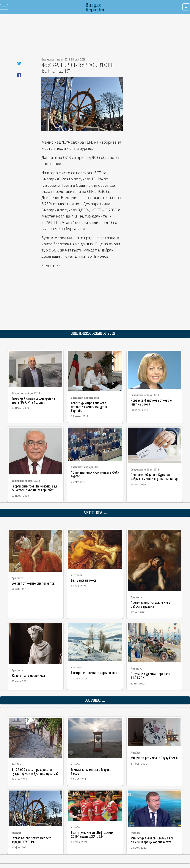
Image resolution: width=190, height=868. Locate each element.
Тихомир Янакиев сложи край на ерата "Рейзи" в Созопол (33, 400)
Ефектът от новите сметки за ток (33, 583)
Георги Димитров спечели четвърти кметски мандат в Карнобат (89, 407)
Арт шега (17, 578)
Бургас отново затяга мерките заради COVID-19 (31, 840)
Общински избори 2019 (26, 393)
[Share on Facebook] (19, 75)
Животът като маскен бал (28, 675)
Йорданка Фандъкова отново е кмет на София (151, 402)
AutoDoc (17, 764)
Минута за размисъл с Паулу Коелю (154, 758)
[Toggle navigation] (4, 7)
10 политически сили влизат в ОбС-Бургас (95, 474)
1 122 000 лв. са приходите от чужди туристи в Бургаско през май (35, 771)
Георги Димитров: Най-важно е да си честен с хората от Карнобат (34, 488)
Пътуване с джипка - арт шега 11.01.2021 (151, 676)
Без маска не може (84, 580)
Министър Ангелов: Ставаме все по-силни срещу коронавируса (152, 840)
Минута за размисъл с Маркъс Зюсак (91, 771)
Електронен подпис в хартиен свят (94, 673)
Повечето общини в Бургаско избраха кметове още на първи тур (154, 477)
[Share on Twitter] (19, 63)
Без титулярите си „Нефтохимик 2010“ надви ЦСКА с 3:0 (92, 834)
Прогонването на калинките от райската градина (151, 604)
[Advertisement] (78, 37)
